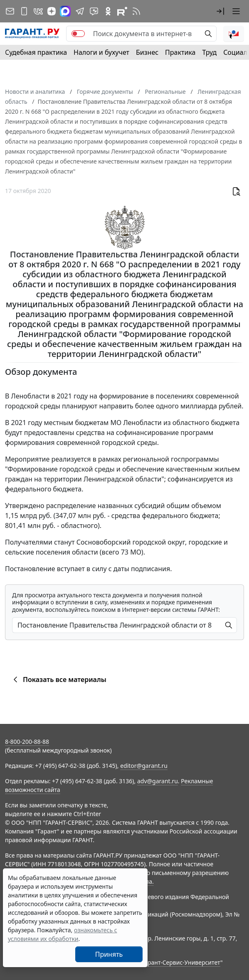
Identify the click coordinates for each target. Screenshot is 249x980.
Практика (180, 52)
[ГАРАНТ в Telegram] (80, 11)
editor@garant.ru (144, 766)
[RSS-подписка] (136, 11)
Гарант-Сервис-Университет (181, 962)
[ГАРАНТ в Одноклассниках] (108, 11)
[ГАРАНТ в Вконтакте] (38, 11)
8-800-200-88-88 (27, 742)
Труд (209, 52)
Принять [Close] (109, 954)
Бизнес (147, 52)
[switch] (78, 34)
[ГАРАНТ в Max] (65, 11)
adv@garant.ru (158, 781)
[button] (220, 11)
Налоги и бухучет (101, 52)
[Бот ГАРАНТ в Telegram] (94, 11)
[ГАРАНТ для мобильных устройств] (24, 11)
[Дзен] (52, 11)
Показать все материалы (58, 679)
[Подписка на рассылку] (10, 11)
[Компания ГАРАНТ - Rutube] (122, 11)
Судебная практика (36, 52)
